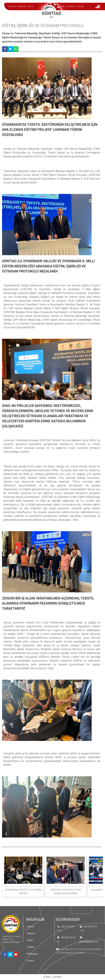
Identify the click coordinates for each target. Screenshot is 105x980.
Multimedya (32, 954)
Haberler (31, 933)
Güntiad (30, 927)
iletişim (30, 961)
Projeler (31, 947)
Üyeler (30, 940)
